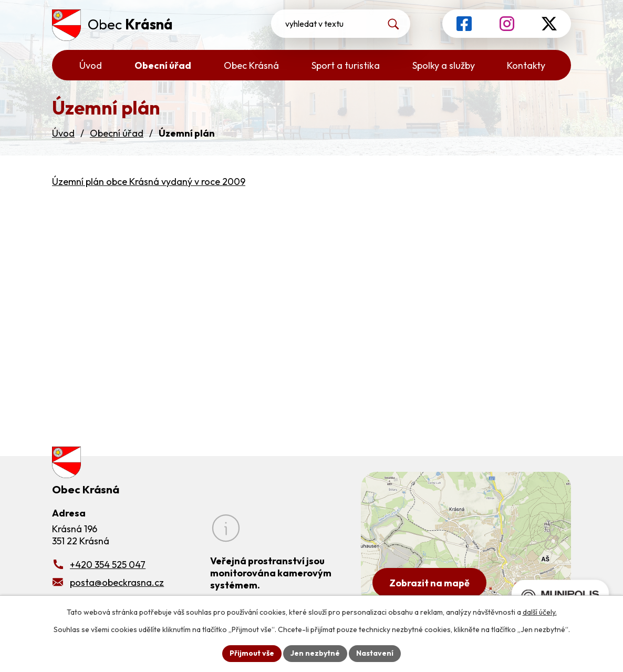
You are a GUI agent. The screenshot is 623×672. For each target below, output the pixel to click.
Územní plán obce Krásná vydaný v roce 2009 (149, 182)
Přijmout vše (252, 653)
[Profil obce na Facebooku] (464, 24)
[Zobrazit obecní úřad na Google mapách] (466, 539)
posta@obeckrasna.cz (117, 582)
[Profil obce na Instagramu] (507, 24)
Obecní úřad (117, 133)
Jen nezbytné (315, 653)
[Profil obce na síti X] (549, 24)
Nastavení (375, 653)
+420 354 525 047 (108, 565)
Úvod (63, 133)
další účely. (540, 612)
